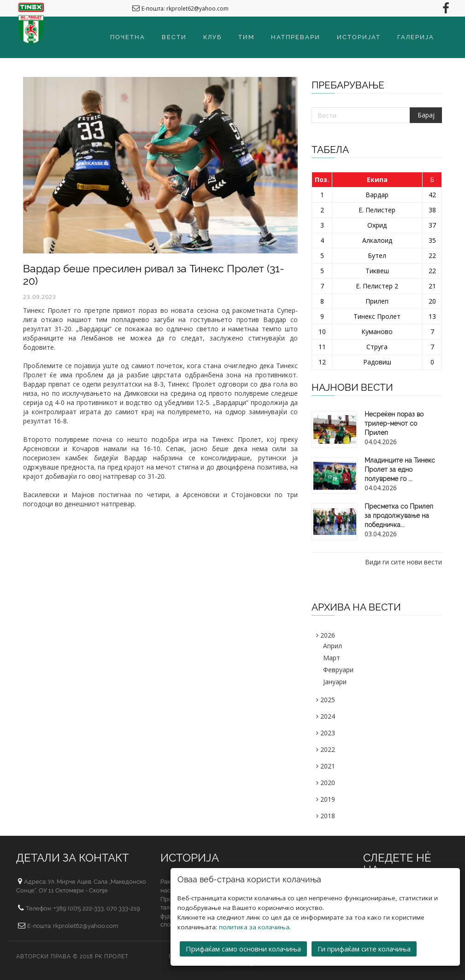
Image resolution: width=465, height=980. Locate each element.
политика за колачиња (254, 927)
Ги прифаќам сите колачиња (364, 949)
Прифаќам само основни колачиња (243, 949)
